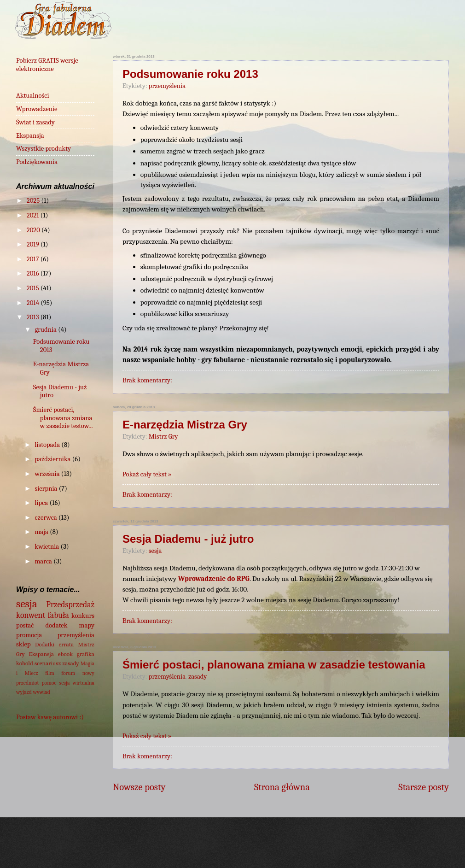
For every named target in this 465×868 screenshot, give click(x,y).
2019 (34, 244)
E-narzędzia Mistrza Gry (185, 425)
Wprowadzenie (37, 109)
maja (42, 532)
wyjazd (24, 692)
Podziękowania (37, 162)
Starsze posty (424, 787)
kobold (25, 663)
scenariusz (48, 663)
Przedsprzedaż (70, 604)
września (48, 474)
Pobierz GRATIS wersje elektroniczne (47, 65)
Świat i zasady (35, 122)
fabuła (58, 615)
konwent (31, 615)
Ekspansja (30, 136)
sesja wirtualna (77, 683)
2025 (34, 201)
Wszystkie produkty (44, 149)
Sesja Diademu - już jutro (188, 539)
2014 (34, 303)
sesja (155, 551)
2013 (34, 317)
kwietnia (47, 547)
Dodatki (45, 644)
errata (66, 644)
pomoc (49, 683)
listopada (48, 445)
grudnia (46, 330)
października (53, 459)
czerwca (46, 518)
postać (25, 625)
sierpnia (46, 489)
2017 (34, 259)
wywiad (41, 692)
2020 (34, 230)
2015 (34, 288)
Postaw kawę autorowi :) (50, 717)
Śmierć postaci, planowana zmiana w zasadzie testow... (63, 418)
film (50, 673)
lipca (42, 503)
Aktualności (33, 96)
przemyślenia (167, 86)
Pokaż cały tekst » (147, 474)
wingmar (265, 849)
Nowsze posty (139, 787)
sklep (23, 644)
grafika (86, 654)
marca (44, 561)
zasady (198, 677)
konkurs (83, 616)
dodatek (56, 625)
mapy (87, 625)
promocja (29, 635)
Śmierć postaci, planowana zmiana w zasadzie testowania (274, 665)
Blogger (364, 849)
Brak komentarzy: (147, 380)
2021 (34, 215)
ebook (65, 654)
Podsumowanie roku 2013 (190, 74)
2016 (34, 273)
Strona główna (282, 787)
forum (68, 673)
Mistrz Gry (163, 437)
